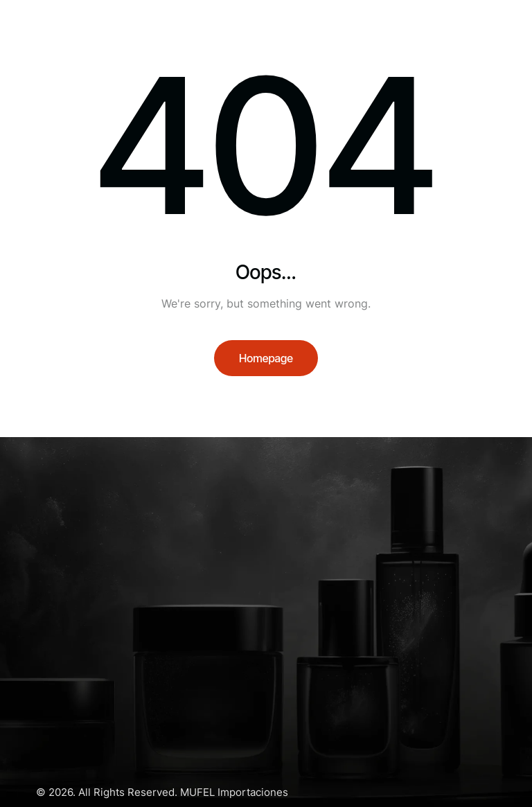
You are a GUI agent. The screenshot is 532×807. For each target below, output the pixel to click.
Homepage (266, 358)
